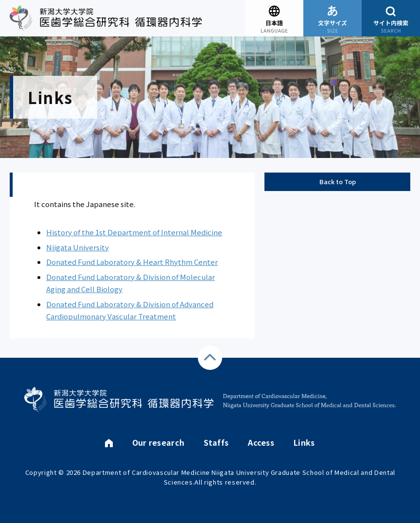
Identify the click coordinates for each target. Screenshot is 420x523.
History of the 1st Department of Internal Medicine (134, 232)
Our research (158, 442)
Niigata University (78, 247)
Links (304, 442)
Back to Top (338, 182)
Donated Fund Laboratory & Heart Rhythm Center (132, 262)
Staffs (216, 442)
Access (261, 442)
